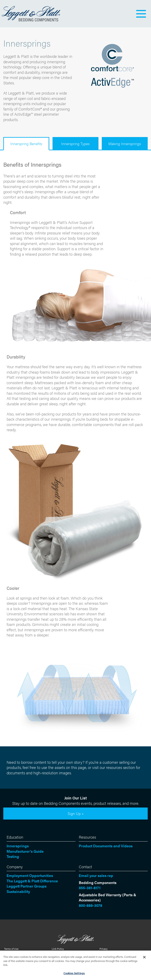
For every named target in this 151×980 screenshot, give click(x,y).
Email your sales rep (96, 875)
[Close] (144, 958)
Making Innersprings (125, 144)
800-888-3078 (90, 905)
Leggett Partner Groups (27, 886)
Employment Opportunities (30, 875)
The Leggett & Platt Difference (32, 881)
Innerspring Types (75, 144)
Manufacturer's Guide (25, 851)
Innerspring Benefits (26, 144)
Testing (13, 856)
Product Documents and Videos (106, 846)
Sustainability (18, 891)
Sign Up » (76, 813)
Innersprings (18, 846)
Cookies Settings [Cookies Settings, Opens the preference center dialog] (74, 974)
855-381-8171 (90, 888)
